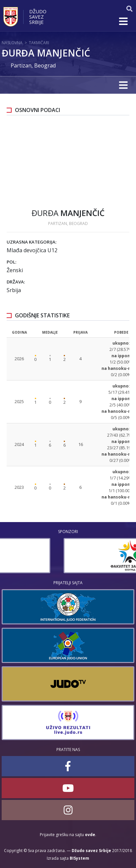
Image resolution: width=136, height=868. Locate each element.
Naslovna (12, 43)
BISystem (79, 858)
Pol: (11, 262)
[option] (68, 556)
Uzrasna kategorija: (32, 242)
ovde (90, 835)
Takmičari (39, 43)
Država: (16, 282)
